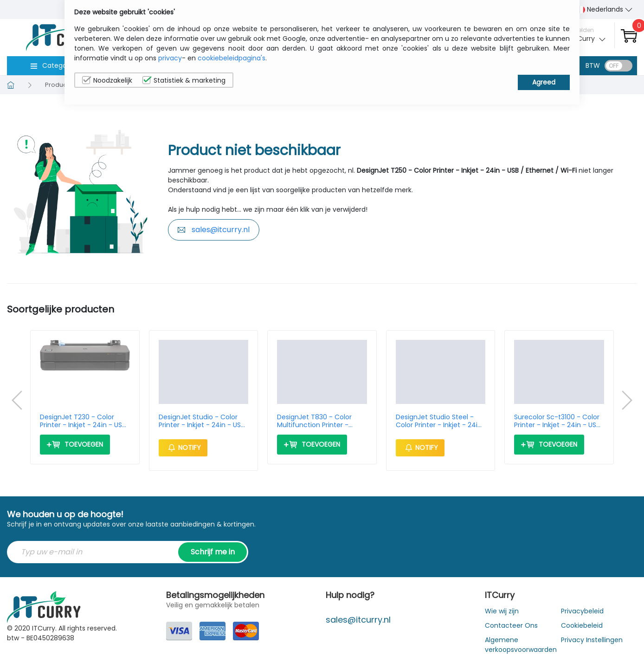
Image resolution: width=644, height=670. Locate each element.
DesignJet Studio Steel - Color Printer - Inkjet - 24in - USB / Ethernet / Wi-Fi (439, 421)
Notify (183, 448)
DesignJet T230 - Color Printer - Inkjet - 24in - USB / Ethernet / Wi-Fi (83, 421)
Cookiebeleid (582, 625)
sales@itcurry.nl (214, 230)
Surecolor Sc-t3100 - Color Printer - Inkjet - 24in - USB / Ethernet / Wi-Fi (557, 421)
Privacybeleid (582, 611)
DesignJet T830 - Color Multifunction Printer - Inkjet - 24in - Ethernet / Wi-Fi (316, 421)
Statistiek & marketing (184, 80)
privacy (170, 58)
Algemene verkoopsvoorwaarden (521, 645)
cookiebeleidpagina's (232, 58)
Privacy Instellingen (592, 640)
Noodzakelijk (107, 80)
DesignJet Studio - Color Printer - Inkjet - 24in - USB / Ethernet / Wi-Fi (202, 421)
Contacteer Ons (511, 625)
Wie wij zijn (502, 611)
